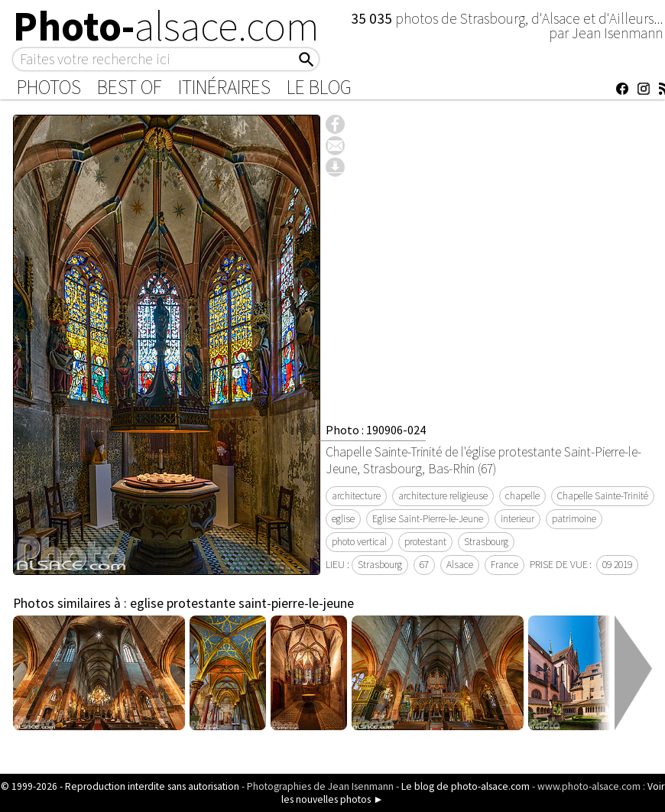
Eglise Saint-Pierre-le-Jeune (428, 519)
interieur (517, 519)
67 (424, 565)
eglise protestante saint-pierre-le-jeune (242, 603)
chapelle (522, 496)
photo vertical (359, 542)
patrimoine (574, 519)
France (504, 565)
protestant (425, 542)
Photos (49, 87)
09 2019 (617, 565)
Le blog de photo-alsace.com (465, 786)
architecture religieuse (443, 496)
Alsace (460, 565)
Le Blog (319, 87)
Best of (130, 87)
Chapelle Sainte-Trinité (603, 496)
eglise (343, 519)
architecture (356, 496)
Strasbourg (486, 542)
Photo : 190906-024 (376, 430)
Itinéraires (224, 87)
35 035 (373, 18)
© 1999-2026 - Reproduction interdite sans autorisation (120, 786)
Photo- (166, 26)
